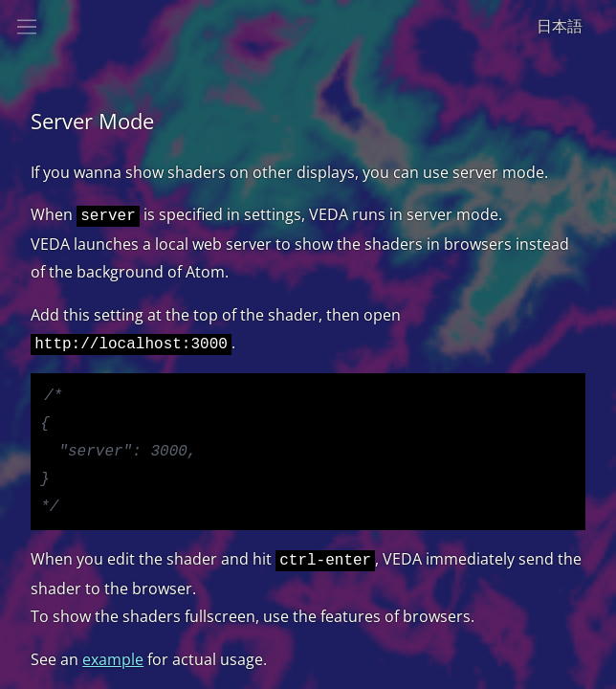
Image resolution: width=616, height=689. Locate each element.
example (113, 669)
